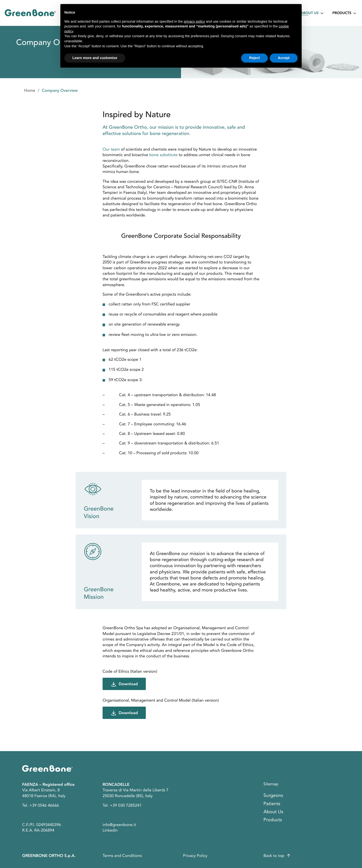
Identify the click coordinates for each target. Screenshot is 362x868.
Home (30, 90)
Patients (272, 804)
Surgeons (273, 795)
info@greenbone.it (119, 825)
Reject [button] (254, 58)
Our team (111, 149)
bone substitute (163, 155)
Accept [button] (284, 58)
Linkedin (110, 830)
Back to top (274, 856)
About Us (310, 13)
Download (128, 684)
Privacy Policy (195, 856)
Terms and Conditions (122, 856)
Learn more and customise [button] (95, 58)
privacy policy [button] (194, 21)
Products (342, 13)
